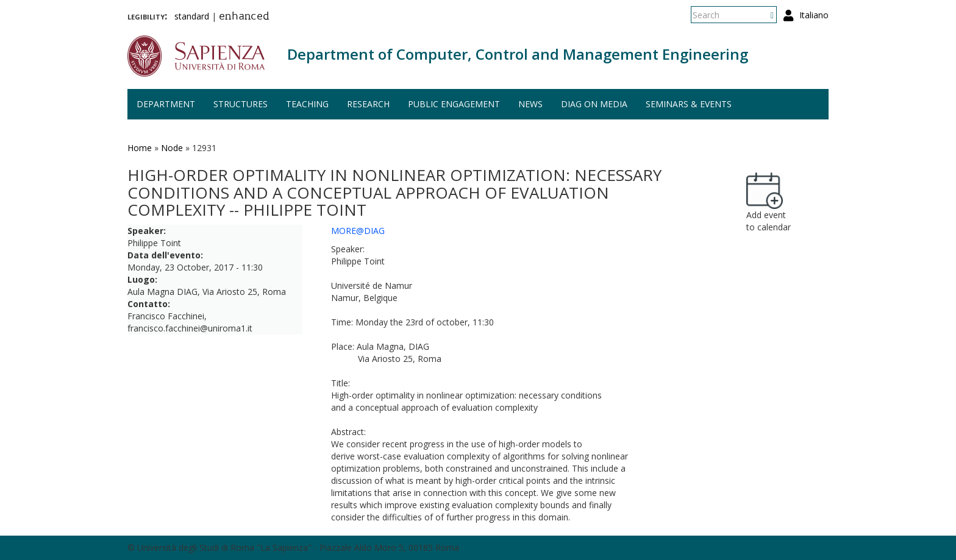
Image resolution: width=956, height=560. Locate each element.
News (530, 104)
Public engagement (454, 104)
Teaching (307, 104)
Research (368, 104)
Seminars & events (689, 104)
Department (166, 104)
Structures (241, 104)
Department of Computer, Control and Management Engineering (518, 54)
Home (140, 148)
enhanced (244, 17)
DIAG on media (594, 104)
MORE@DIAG (358, 231)
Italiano (814, 15)
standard (192, 16)
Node (172, 148)
